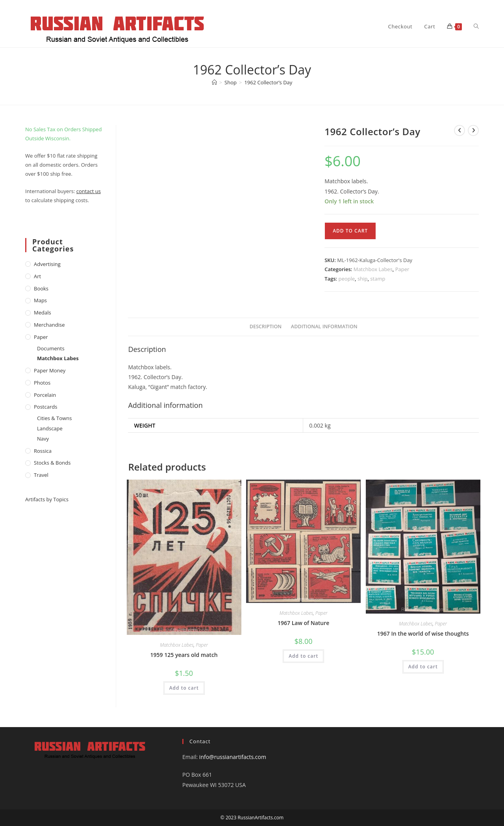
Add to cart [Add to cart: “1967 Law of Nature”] (303, 656)
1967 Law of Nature (303, 623)
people (347, 279)
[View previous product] (460, 130)
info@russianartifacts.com (233, 757)
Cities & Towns (54, 418)
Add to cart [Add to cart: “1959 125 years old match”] (184, 688)
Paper (402, 269)
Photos (42, 383)
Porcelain (45, 395)
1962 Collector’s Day (268, 82)
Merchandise (49, 325)
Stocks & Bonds (52, 463)
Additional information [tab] (324, 326)
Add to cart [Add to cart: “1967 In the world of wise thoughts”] (423, 667)
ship (362, 279)
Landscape (50, 428)
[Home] (214, 82)
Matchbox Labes (373, 269)
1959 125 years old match (184, 655)
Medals (43, 313)
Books (41, 288)
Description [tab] (266, 326)
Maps (40, 300)
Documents (51, 348)
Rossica (43, 451)
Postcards (45, 407)
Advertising (47, 264)
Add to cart (350, 231)
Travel (41, 475)
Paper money (50, 370)
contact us (89, 191)
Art (37, 276)
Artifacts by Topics (47, 499)
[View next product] (473, 130)
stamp (378, 279)
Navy (43, 439)
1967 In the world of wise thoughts (423, 633)
